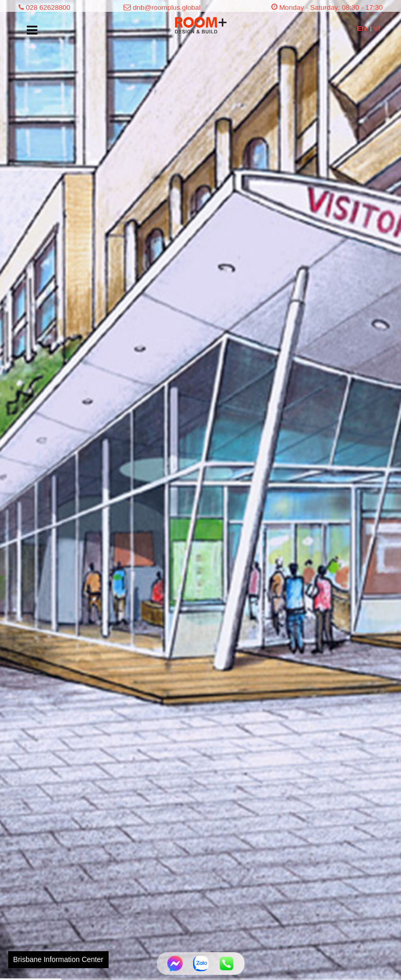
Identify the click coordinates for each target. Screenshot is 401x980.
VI (377, 29)
